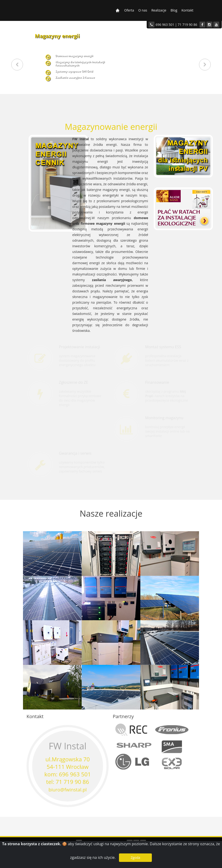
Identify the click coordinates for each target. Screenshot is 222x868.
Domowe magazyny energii (74, 55)
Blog (174, 10)
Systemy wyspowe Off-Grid (74, 71)
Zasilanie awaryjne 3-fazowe (75, 77)
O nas (143, 10)
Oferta (129, 10)
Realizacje (159, 10)
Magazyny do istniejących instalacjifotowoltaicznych (80, 63)
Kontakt (187, 10)
